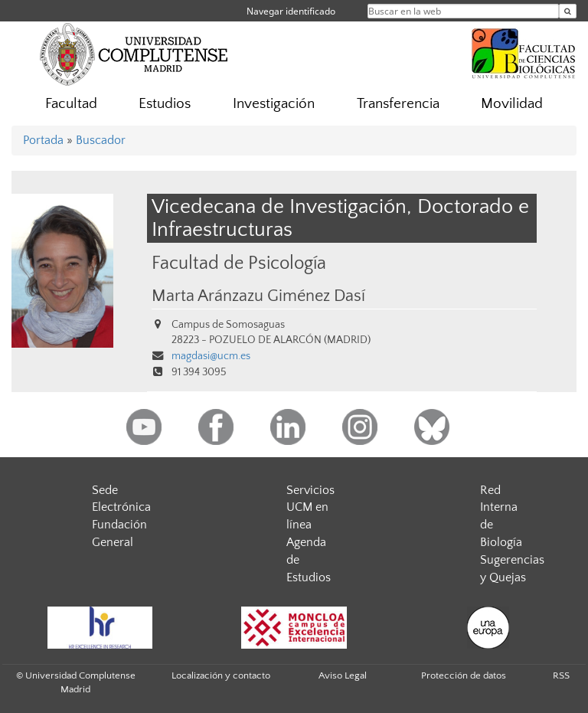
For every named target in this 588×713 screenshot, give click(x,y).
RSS (561, 675)
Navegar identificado (291, 11)
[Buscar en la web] (568, 11)
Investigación (274, 104)
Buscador (101, 140)
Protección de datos (464, 675)
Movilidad (512, 104)
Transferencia (398, 104)
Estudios (165, 104)
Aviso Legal (343, 675)
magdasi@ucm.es (211, 356)
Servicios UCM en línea (310, 508)
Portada (43, 140)
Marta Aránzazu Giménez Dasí (258, 296)
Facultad (71, 104)
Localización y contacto (221, 675)
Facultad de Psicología (239, 263)
